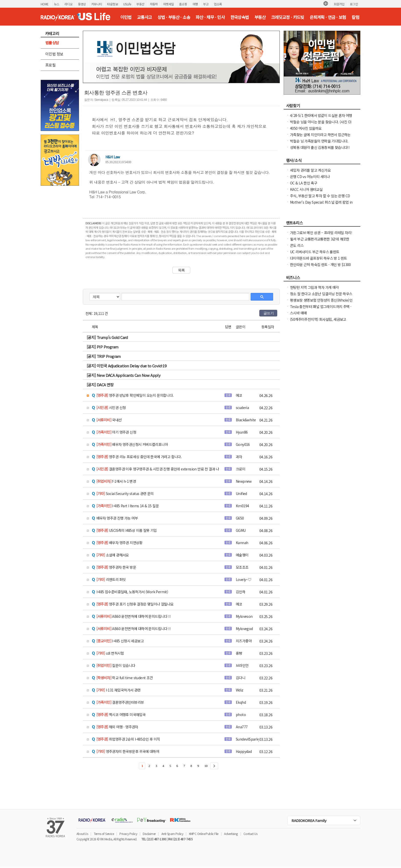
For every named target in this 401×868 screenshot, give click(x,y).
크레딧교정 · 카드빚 (287, 17)
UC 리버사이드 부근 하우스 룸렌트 (315, 252)
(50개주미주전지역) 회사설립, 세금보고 (318, 319)
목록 (181, 270)
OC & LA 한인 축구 (304, 183)
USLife (127, 4)
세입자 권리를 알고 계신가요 (310, 170)
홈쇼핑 (183, 4)
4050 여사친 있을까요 (306, 128)
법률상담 (52, 43)
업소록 (218, 4)
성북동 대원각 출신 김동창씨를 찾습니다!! (320, 147)
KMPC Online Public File (204, 834)
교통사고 (144, 17)
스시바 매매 (298, 313)
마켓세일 (169, 4)
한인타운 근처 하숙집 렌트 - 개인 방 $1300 (320, 265)
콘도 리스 (297, 245)
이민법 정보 (54, 54)
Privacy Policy (128, 834)
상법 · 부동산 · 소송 (174, 17)
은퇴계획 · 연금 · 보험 (328, 17)
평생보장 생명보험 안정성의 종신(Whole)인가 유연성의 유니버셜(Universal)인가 (321, 303)
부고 (206, 4)
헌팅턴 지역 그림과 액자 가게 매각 (314, 287)
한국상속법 (240, 17)
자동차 (154, 4)
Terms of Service (104, 834)
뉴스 (57, 4)
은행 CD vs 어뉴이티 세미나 (310, 177)
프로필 (50, 65)
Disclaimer (149, 834)
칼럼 (355, 17)
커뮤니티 (97, 4)
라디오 (68, 4)
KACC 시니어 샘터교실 (306, 189)
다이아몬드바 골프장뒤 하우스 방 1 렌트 (319, 258)
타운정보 (113, 4)
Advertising (231, 834)
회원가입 (339, 4)
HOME (45, 4)
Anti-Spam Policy (172, 834)
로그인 (354, 4)
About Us (82, 834)
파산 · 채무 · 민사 (210, 17)
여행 (195, 4)
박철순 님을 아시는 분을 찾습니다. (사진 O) (321, 122)
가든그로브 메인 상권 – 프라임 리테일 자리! (321, 233)
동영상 (82, 4)
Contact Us (250, 834)
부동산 (140, 4)
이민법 (126, 17)
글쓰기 (269, 313)
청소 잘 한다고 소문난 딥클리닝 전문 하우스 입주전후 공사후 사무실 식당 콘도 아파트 (321, 296)
